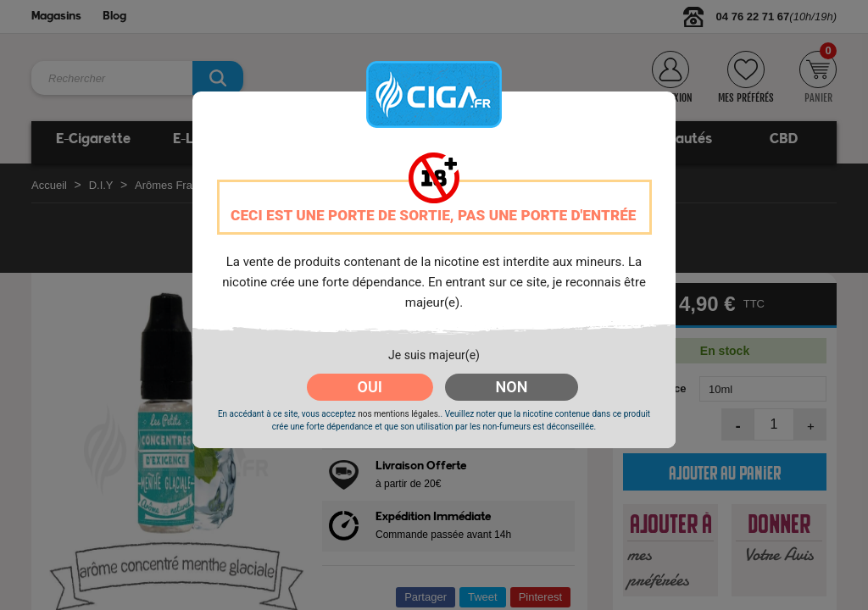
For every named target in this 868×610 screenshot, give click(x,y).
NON (512, 387)
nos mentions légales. (399, 414)
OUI (370, 387)
